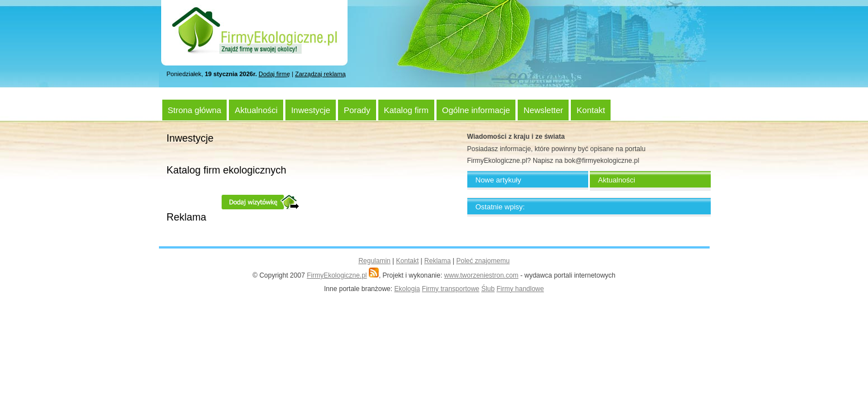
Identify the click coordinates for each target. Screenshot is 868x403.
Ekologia (407, 289)
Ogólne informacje (476, 110)
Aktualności (256, 110)
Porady (357, 110)
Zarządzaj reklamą (320, 74)
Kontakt (591, 110)
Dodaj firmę (274, 74)
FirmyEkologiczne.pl (337, 275)
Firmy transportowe (451, 289)
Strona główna (195, 110)
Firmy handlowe (520, 289)
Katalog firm (406, 110)
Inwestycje (311, 110)
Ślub (488, 289)
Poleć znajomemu (483, 261)
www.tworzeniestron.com (482, 275)
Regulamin (374, 261)
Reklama (437, 261)
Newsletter (543, 110)
